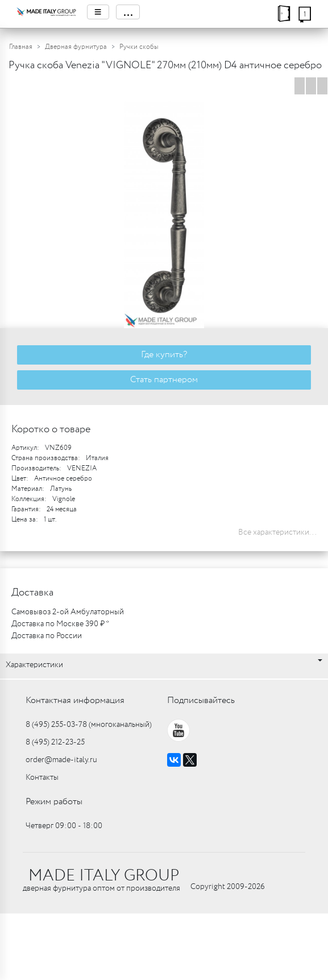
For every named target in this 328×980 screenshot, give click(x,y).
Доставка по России (47, 636)
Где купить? (164, 355)
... (128, 12)
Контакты (42, 778)
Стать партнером (164, 380)
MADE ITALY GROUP (104, 876)
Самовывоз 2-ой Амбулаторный (68, 612)
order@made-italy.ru (61, 760)
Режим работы (54, 802)
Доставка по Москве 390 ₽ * (60, 624)
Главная (21, 47)
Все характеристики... (277, 532)
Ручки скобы (139, 47)
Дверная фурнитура (76, 47)
